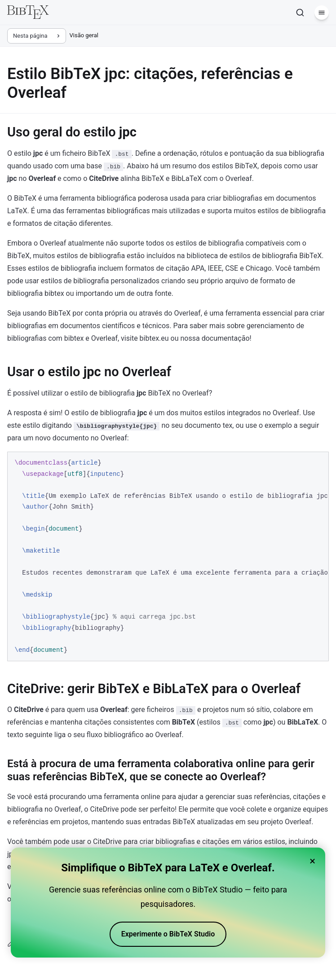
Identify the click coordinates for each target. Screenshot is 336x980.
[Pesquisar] (300, 13)
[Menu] (322, 13)
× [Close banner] (312, 861)
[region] (168, 556)
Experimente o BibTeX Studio (168, 934)
